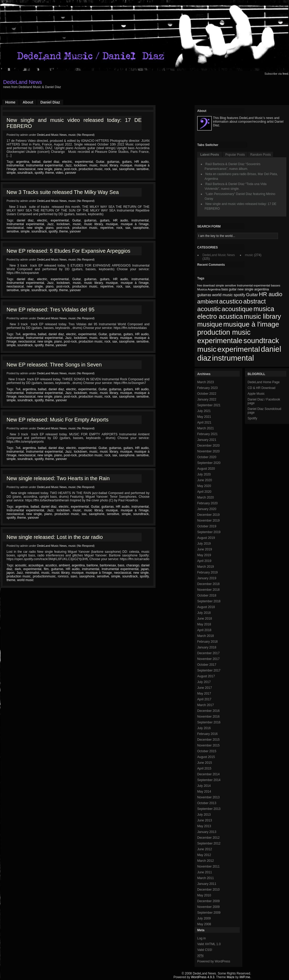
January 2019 (207, 578)
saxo (74, 576)
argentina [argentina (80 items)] (261, 289)
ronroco (63, 576)
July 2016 (204, 728)
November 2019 (208, 521)
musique (126, 165)
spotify (39, 173)
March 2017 (205, 705)
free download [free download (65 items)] (206, 285)
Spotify (252, 418)
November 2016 (208, 717)
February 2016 (207, 734)
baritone (92, 565)
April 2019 (204, 561)
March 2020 (205, 497)
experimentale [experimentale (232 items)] (220, 341)
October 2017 (207, 665)
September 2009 (209, 913)
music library (109, 165)
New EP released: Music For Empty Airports (58, 420)
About (28, 102)
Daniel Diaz (50, 102)
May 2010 (204, 895)
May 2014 (204, 792)
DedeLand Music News (52, 135)
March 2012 (205, 861)
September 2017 (209, 670)
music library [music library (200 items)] (262, 316)
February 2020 (207, 503)
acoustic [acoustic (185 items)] (209, 309)
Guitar (100, 162)
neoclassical (27, 169)
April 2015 (204, 768)
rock (107, 169)
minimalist (32, 573)
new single (45, 169)
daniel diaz (51, 162)
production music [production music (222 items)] (224, 332)
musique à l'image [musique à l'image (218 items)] (251, 324)
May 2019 (204, 555)
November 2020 (208, 451)
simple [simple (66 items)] (220, 285)
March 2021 (205, 428)
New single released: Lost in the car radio (55, 537)
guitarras (113, 162)
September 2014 (209, 780)
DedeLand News (23, 82)
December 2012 (208, 838)
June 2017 (205, 688)
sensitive (143, 169)
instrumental (15, 165)
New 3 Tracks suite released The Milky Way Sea (63, 192)
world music (25, 580)
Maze (231, 977)
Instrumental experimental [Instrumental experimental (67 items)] (253, 285)
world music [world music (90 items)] (223, 295)
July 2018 (204, 613)
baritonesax (108, 565)
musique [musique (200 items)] (210, 324)
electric (67, 162)
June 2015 (205, 763)
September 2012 (209, 843)
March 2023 (205, 382)
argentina (23, 162)
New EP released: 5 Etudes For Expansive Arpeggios (68, 251)
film (46, 569)
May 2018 (204, 624)
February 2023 (207, 388)
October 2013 (207, 803)
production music (91, 169)
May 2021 (204, 417)
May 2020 (204, 486)
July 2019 (204, 544)
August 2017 (206, 676)
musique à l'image (135, 224)
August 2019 (206, 538)
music (72, 135)
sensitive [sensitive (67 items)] (230, 285)
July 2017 (204, 682)
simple (11, 173)
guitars (127, 162)
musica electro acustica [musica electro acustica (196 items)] (236, 313)
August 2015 (206, 757)
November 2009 (208, 907)
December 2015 (208, 740)
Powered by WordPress (214, 961)
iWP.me (245, 977)
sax (115, 169)
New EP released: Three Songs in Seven (54, 365)
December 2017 (208, 653)
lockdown (81, 165)
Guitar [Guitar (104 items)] (252, 295)
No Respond (86, 135)
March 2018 (205, 636)
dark (18, 569)
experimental (84, 162)
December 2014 (208, 774)
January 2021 (207, 440)
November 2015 (208, 745)
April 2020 (204, 492)
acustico (51, 565)
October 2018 (207, 595)
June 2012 (205, 849)
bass (121, 565)
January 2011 (207, 884)
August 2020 (206, 469)
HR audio (142, 162)
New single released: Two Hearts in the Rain (58, 478)
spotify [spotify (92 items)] (239, 295)
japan (145, 569)
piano (58, 169)
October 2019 (207, 526)
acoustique (36, 565)
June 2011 (205, 872)
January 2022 (207, 399)
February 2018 (207, 642)
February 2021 (207, 434)
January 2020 (207, 509)
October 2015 (207, 751)
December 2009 (208, 901)
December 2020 (208, 446)
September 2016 (209, 722)
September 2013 (209, 809)
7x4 (18, 334)
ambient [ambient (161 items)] (208, 302)
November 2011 (208, 867)
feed (285, 74)
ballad (36, 162)
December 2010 (208, 890)
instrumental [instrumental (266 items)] (233, 358)
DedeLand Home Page (264, 382)
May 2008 (204, 924)
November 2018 (208, 590)
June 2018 (205, 619)
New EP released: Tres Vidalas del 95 (50, 310)
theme (49, 173)
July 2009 (204, 918)
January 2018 (207, 647)
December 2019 (208, 515)
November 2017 (208, 659)
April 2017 (204, 699)
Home (10, 102)
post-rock (70, 169)
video (59, 173)
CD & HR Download (261, 388)
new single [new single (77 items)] (245, 289)
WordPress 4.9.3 (203, 977)
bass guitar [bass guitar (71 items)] (229, 289)
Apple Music (256, 394)
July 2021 (204, 411)
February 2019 (207, 572)
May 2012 (204, 855)
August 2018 (206, 607)
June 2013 (205, 820)
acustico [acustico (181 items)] (231, 301)
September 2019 (209, 532)
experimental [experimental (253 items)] (239, 349)
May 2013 (204, 826)
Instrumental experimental (44, 165)
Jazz (68, 165)
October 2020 (207, 457)
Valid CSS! (205, 950)
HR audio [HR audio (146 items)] (271, 294)
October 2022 (207, 394)
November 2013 (208, 797)
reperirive (107, 228)
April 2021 (204, 423)
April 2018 (204, 630)
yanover (71, 173)
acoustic (21, 565)
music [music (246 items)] (207, 349)
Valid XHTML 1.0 (209, 944)
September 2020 (209, 463)
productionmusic (44, 576)
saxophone (127, 169)
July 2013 (204, 815)
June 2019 (205, 549)
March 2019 (205, 567)
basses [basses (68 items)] (276, 285)
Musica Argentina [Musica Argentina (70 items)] (209, 289)
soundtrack (25, 173)
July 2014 (204, 786)
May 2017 (204, 694)
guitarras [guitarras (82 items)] (204, 295)
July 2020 (204, 474)
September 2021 (209, 405)
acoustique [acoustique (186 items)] (237, 309)
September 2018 (209, 601)
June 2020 (205, 480)
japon (10, 573)
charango (133, 565)
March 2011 (205, 878)
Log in (202, 938)
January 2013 (207, 832)
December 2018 (208, 584)
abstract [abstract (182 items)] (255, 301)
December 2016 (208, 711)
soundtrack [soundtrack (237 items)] (261, 341)
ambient (64, 565)
